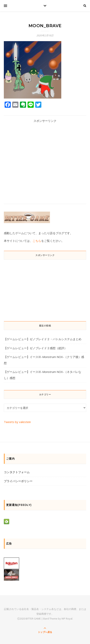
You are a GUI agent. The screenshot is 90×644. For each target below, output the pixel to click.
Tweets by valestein (17, 422)
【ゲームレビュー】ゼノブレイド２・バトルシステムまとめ (43, 339)
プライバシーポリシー (18, 481)
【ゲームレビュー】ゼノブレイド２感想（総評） (35, 348)
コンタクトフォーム (17, 472)
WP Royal (67, 619)
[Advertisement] (45, 160)
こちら (37, 241)
